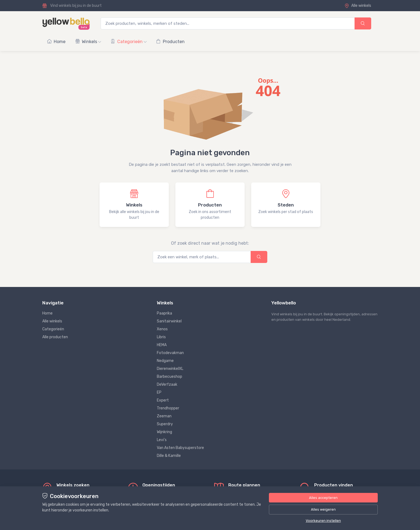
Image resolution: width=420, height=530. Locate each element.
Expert (163, 400)
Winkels (88, 42)
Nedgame (165, 361)
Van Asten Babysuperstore (180, 448)
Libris (161, 337)
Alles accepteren (323, 498)
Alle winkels (358, 6)
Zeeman (164, 416)
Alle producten (55, 337)
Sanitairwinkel (169, 321)
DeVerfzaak (167, 384)
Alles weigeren (323, 509)
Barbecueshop (169, 377)
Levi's (162, 440)
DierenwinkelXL (170, 369)
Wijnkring (164, 432)
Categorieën (129, 42)
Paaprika (164, 313)
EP (159, 392)
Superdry (165, 424)
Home (56, 42)
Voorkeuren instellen (323, 521)
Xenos (162, 329)
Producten (170, 42)
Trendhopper (168, 408)
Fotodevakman (170, 353)
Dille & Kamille (169, 456)
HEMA (162, 345)
